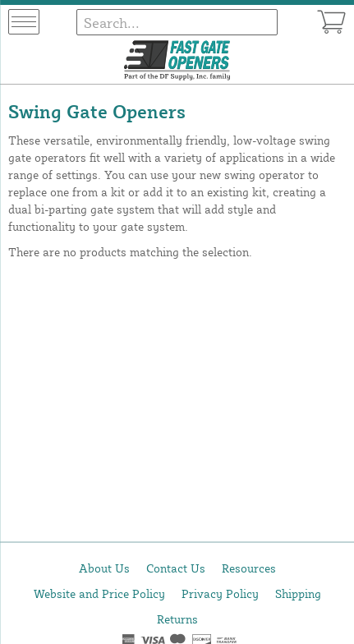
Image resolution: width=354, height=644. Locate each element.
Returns (177, 619)
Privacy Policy (220, 593)
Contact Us (176, 568)
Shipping (298, 593)
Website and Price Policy (99, 593)
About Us (104, 568)
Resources (249, 568)
